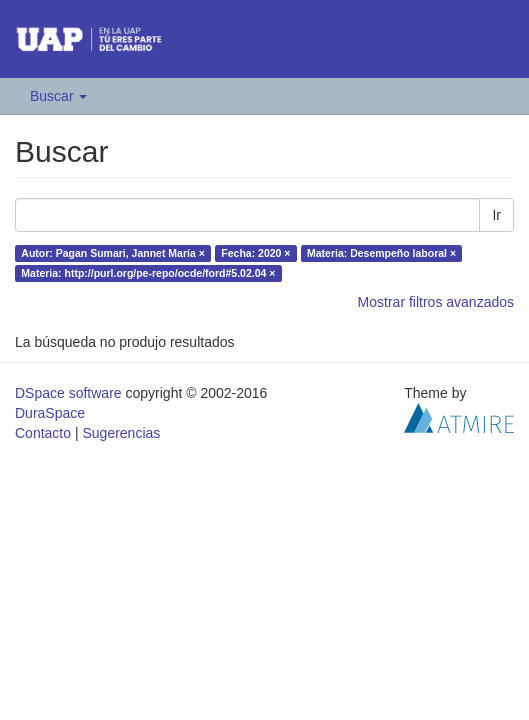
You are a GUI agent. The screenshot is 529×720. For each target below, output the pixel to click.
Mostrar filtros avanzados (436, 302)
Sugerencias (121, 433)
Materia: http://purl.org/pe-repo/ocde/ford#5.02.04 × (148, 273)
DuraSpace (50, 413)
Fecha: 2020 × (255, 253)
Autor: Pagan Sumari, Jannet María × (113, 253)
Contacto (43, 433)
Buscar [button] (58, 96)
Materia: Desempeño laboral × (381, 253)
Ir (496, 215)
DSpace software (68, 393)
